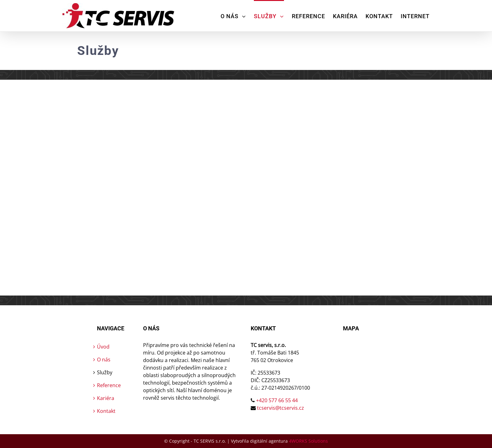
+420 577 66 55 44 (277, 400)
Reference (109, 385)
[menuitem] (237, 16)
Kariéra (106, 398)
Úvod (103, 347)
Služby (105, 372)
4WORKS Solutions (308, 441)
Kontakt (106, 411)
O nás (104, 360)
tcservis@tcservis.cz (281, 408)
